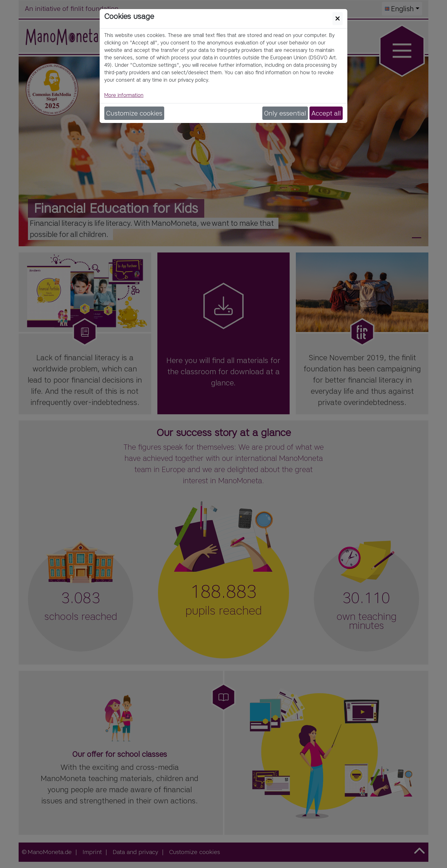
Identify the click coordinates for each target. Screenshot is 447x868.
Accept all (326, 113)
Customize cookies (134, 113)
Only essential (285, 113)
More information (124, 95)
